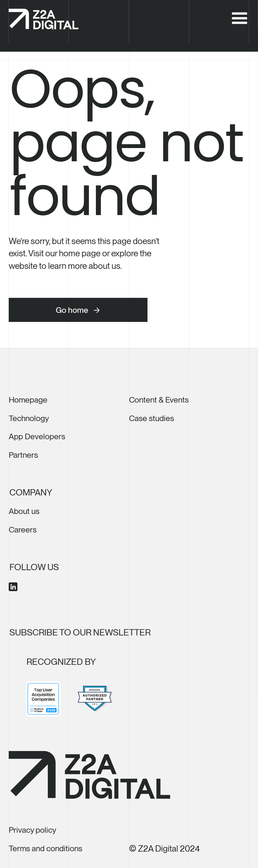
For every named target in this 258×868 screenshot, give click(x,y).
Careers (23, 530)
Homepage (28, 400)
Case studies (151, 418)
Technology (29, 418)
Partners (23, 455)
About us (24, 511)
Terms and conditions (45, 848)
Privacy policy (32, 830)
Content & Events (159, 400)
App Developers (37, 436)
